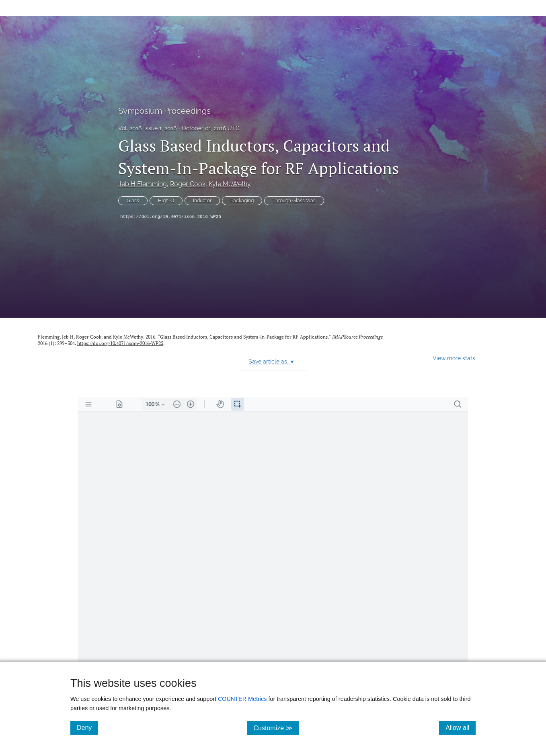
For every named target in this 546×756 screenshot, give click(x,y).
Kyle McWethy (230, 184)
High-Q (166, 201)
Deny (87, 727)
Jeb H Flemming (143, 184)
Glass (133, 201)
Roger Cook (188, 184)
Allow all (461, 727)
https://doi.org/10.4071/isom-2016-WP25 (171, 217)
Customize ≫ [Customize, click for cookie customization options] (276, 728)
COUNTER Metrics (242, 699)
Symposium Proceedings (164, 111)
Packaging (242, 201)
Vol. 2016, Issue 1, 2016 (147, 128)
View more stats (454, 358)
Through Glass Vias (294, 201)
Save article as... (271, 362)
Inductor (202, 201)
